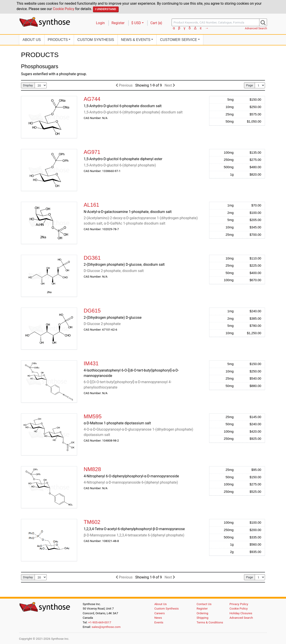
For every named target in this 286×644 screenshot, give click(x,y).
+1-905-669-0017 (100, 622)
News (158, 618)
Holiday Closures (241, 613)
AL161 (91, 205)
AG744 (92, 99)
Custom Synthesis (96, 40)
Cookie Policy (64, 9)
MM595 (93, 416)
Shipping (203, 618)
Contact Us (204, 604)
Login (100, 23)
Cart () (156, 23)
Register (118, 23)
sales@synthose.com (106, 627)
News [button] (136, 40)
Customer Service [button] (179, 40)
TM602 (92, 522)
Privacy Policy (239, 604)
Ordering (202, 613)
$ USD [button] (136, 23)
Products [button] (58, 40)
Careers (160, 613)
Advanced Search (256, 28)
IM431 (91, 363)
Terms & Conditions (210, 622)
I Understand (106, 9)
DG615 (92, 311)
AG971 (92, 152)
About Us (32, 40)
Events (159, 622)
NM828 (92, 469)
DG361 (92, 258)
